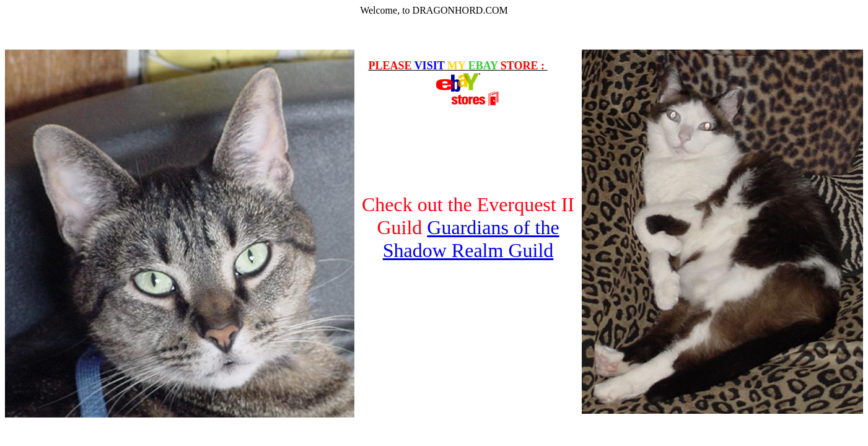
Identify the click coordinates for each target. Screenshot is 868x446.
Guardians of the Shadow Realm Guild (471, 239)
